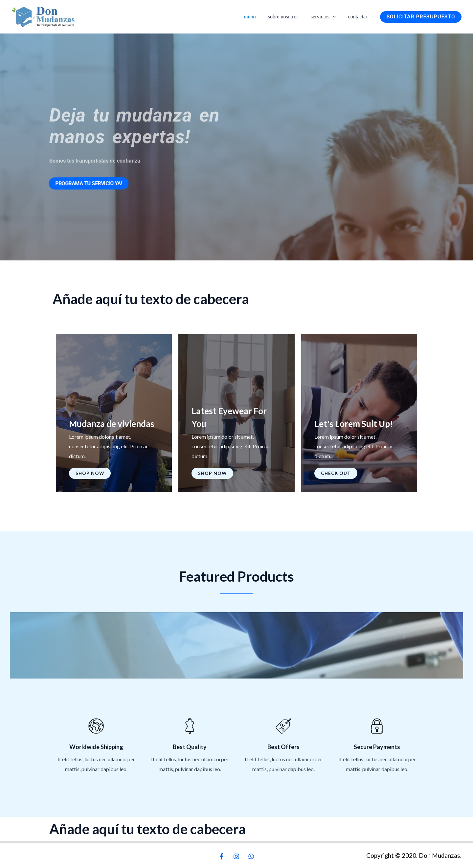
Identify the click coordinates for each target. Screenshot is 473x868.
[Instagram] (236, 856)
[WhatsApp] (251, 856)
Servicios (326, 17)
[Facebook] (222, 856)
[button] (335, 17)
